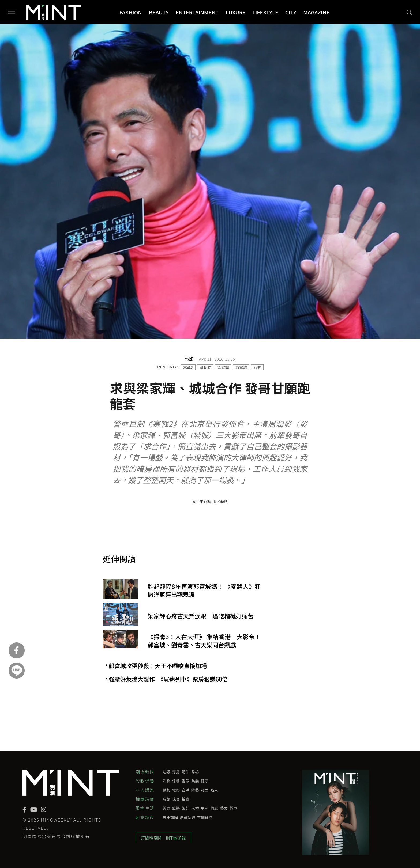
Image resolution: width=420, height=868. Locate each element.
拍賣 (185, 799)
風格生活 (145, 808)
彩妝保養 (145, 781)
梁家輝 (223, 367)
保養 (176, 781)
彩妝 (166, 781)
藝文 (224, 808)
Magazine (316, 12)
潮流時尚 (145, 772)
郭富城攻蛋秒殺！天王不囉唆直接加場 (158, 666)
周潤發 (205, 367)
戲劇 (166, 790)
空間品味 (205, 817)
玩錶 (166, 799)
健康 (205, 781)
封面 (205, 790)
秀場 (195, 772)
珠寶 (176, 799)
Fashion (130, 12)
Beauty (159, 12)
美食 (166, 808)
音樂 (185, 790)
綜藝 (195, 790)
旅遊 (176, 808)
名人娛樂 (145, 790)
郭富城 (241, 367)
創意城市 (145, 817)
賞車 (233, 808)
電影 (176, 790)
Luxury (236, 12)
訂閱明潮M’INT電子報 (163, 838)
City (291, 12)
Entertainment (197, 12)
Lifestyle (265, 12)
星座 (205, 808)
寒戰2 (188, 367)
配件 (185, 772)
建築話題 (187, 817)
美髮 (195, 781)
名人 (214, 790)
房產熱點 (170, 817)
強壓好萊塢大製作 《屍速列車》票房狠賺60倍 (168, 679)
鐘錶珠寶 (145, 799)
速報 (166, 772)
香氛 (185, 781)
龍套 (257, 367)
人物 (195, 808)
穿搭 (176, 772)
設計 (185, 808)
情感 (214, 808)
